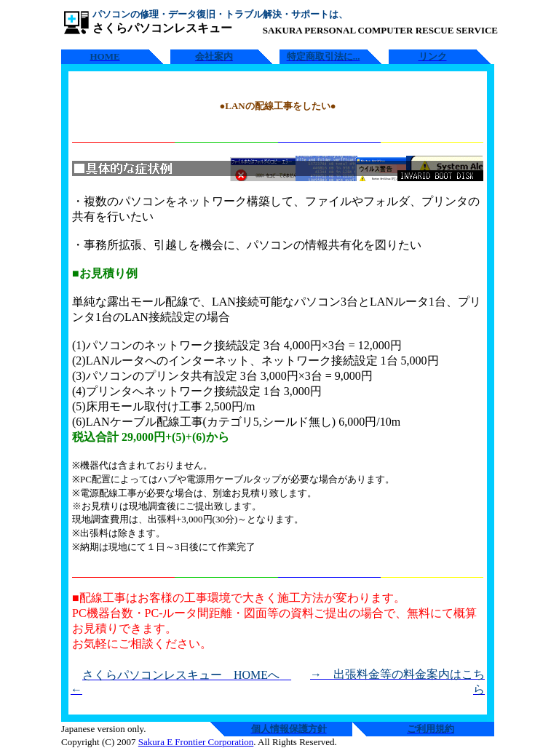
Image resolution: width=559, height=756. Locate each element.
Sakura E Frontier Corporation (196, 742)
